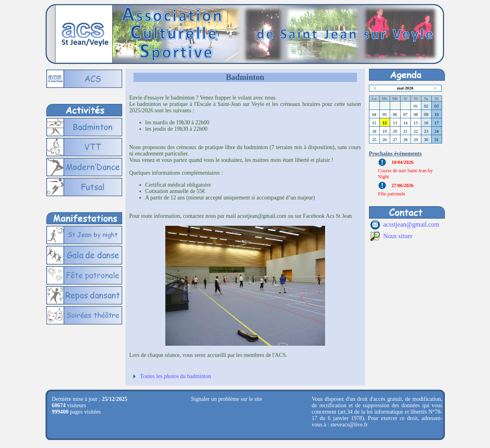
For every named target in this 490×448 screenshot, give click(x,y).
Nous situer (398, 236)
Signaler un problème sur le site (227, 399)
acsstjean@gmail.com (411, 224)
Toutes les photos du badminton (176, 376)
